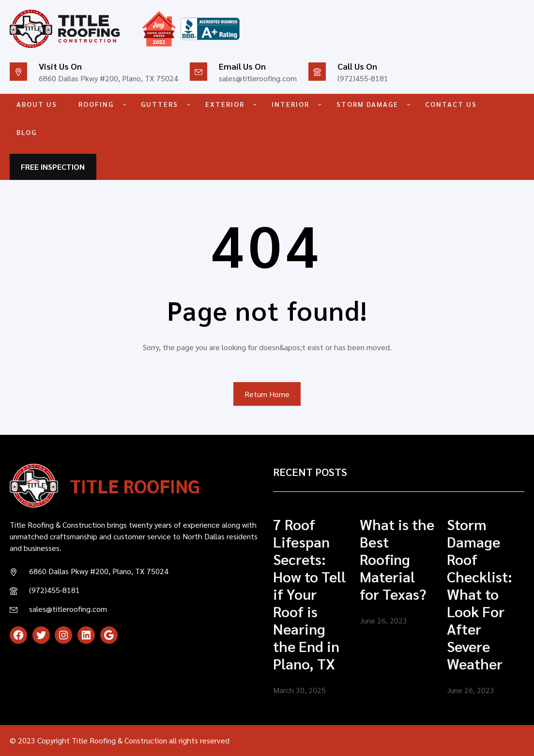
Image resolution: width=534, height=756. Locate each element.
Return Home (267, 394)
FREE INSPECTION (53, 167)
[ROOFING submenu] (124, 104)
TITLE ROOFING (135, 486)
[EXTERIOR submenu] (255, 104)
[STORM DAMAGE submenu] (409, 104)
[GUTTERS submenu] (188, 104)
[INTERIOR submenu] (320, 104)
